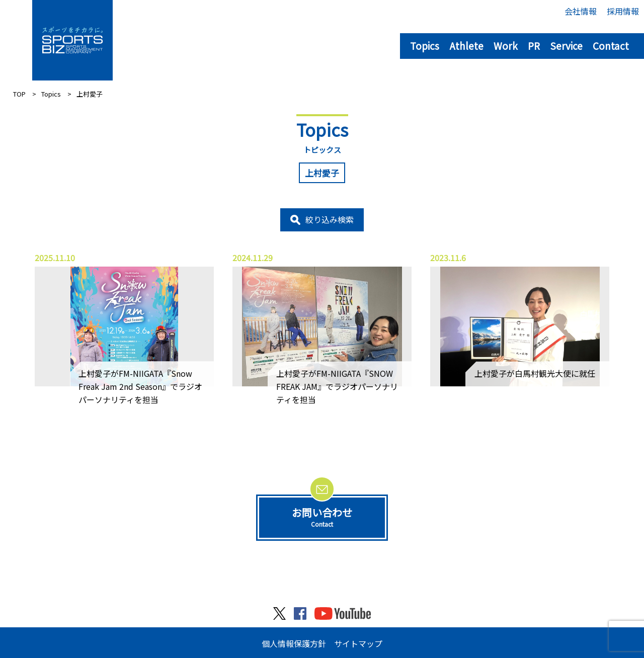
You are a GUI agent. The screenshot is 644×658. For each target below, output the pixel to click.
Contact (611, 46)
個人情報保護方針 (294, 643)
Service (566, 46)
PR (534, 46)
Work (506, 46)
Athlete (466, 46)
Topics (425, 46)
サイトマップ (358, 643)
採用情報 (623, 11)
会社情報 (581, 11)
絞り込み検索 (330, 219)
